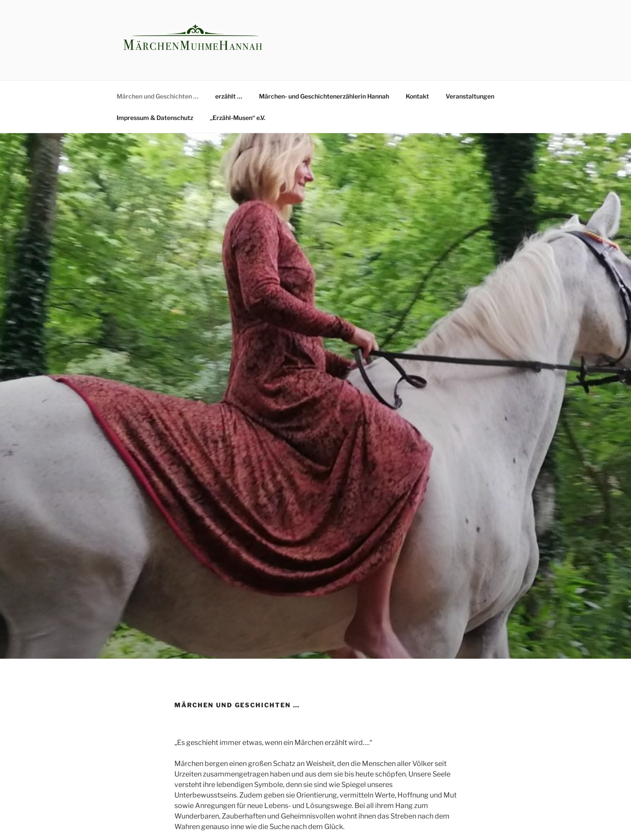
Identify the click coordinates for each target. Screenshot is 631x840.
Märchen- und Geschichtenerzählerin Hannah (324, 96)
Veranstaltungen (470, 96)
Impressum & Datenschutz (155, 118)
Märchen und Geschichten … (158, 96)
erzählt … (229, 96)
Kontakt (417, 96)
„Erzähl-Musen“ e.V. (238, 118)
